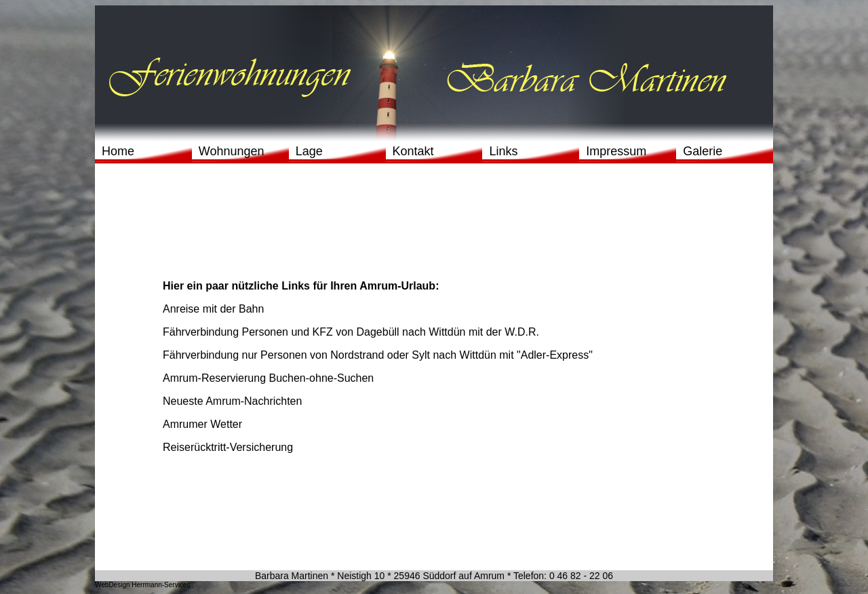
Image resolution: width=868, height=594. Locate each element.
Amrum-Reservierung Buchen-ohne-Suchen (268, 378)
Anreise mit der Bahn (213, 309)
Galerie (703, 151)
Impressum (616, 151)
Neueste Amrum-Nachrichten (232, 401)
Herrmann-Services (160, 585)
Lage (309, 151)
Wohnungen (232, 151)
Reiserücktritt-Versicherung (228, 447)
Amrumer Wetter (202, 424)
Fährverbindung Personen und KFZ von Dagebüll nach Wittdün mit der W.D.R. (351, 332)
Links (503, 151)
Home (118, 151)
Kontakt (413, 151)
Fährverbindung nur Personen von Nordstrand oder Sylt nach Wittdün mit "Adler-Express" (378, 355)
